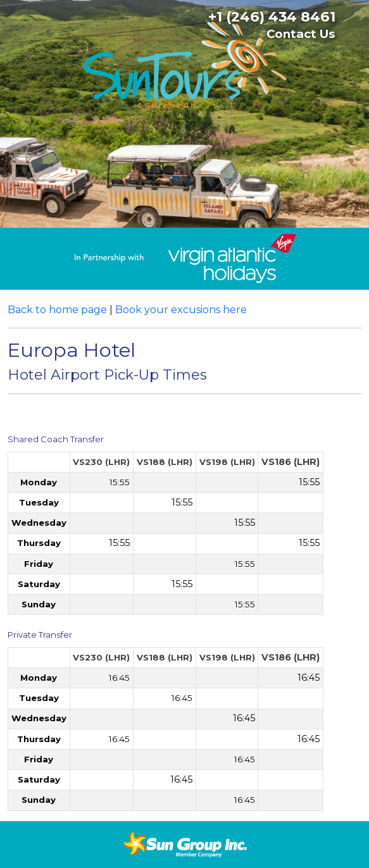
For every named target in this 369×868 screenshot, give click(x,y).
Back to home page (57, 310)
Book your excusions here (181, 310)
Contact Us (301, 34)
